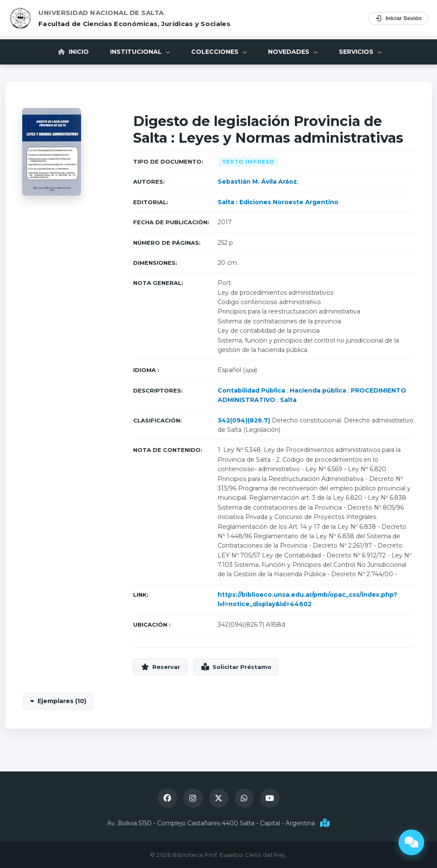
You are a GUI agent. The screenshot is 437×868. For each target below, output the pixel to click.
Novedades (293, 52)
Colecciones (219, 52)
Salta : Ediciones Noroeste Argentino (278, 202)
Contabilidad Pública (251, 390)
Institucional (140, 52)
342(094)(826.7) (244, 420)
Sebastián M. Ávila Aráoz (257, 182)
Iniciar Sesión (398, 18)
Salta (288, 400)
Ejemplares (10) (62, 701)
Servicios (360, 52)
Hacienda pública (318, 390)
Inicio (73, 52)
